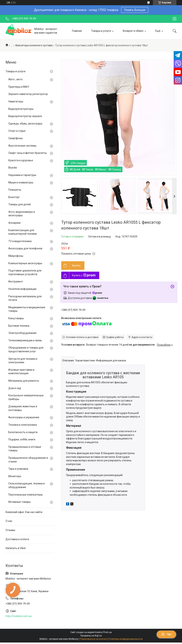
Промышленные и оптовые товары (25, 449)
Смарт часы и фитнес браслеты (28, 153)
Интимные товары (19, 502)
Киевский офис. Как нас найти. (24, 512)
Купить (76, 266)
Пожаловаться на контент (94, 639)
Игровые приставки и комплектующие (21, 372)
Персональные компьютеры (26, 495)
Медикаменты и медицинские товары (27, 309)
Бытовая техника (19, 326)
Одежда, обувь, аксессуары (25, 124)
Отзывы (10, 530)
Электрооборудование (22, 333)
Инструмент (16, 281)
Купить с (84, 275)
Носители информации (22, 289)
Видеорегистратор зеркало (25, 116)
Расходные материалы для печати (25, 298)
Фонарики (14, 223)
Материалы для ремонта (24, 381)
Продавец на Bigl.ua (91, 636)
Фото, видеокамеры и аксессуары (22, 214)
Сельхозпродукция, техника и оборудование (27, 485)
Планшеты (15, 190)
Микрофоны (16, 256)
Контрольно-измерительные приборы (26, 397)
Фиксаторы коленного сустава (34, 45)
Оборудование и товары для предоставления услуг (26, 349)
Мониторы (15, 476)
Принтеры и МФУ (19, 87)
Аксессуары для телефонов (25, 248)
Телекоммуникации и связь (25, 340)
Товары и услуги (101, 31)
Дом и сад (15, 388)
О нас (9, 521)
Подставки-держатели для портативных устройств (25, 272)
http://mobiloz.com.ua (19, 616)
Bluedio (13, 168)
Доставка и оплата (17, 539)
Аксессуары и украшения (24, 417)
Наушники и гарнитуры (22, 175)
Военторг (14, 197)
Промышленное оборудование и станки (28, 460)
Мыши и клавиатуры (21, 182)
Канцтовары (16, 318)
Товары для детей (19, 204)
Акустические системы (22, 146)
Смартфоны (15, 138)
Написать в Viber (16, 548)
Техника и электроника (23, 425)
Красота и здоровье (21, 160)
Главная (77, 31)
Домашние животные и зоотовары (23, 408)
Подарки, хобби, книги (22, 439)
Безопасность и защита (23, 432)
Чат (166, 634)
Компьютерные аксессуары (25, 263)
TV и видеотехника (20, 241)
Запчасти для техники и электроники (23, 361)
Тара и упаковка (18, 469)
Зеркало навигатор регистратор (28, 94)
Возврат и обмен (133, 31)
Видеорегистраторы (21, 109)
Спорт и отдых (17, 131)
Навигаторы (16, 101)
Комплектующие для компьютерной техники (23, 232)
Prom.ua (107, 632)
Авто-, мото (15, 79)
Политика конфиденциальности (126, 639)
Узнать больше (135, 10)
